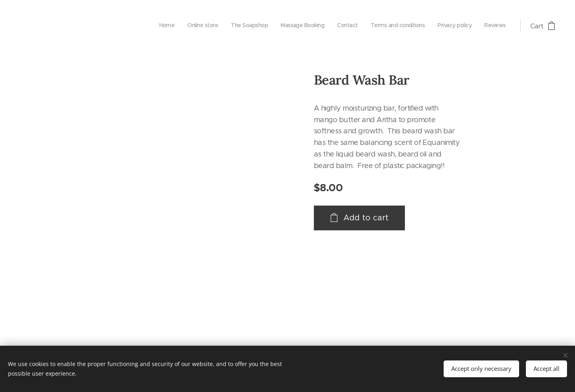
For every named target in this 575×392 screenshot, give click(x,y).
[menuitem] (419, 26)
